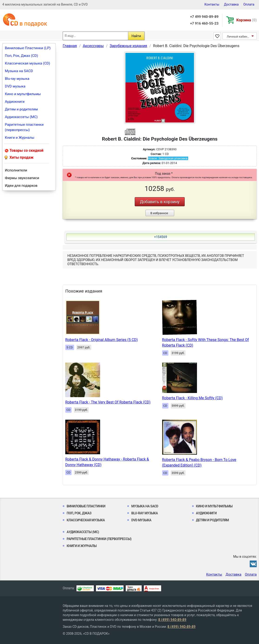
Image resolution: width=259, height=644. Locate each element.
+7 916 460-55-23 (204, 23)
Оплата (249, 4)
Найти (136, 36)
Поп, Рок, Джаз (79, 513)
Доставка (231, 4)
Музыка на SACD (19, 71)
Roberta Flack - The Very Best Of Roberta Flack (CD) (108, 402)
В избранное (159, 213)
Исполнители (16, 170)
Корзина (247, 20)
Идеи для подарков (21, 186)
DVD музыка (15, 86)
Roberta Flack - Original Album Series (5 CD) (102, 340)
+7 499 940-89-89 (204, 17)
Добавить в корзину (160, 202)
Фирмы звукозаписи (22, 178)
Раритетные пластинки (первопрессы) (24, 127)
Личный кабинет (238, 37)
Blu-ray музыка (17, 79)
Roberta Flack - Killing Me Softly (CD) (192, 398)
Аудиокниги (15, 102)
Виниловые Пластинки (86, 506)
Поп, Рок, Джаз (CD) (21, 56)
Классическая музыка (86, 520)
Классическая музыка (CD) (28, 63)
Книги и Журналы (20, 138)
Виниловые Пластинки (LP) (28, 48)
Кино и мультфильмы (23, 94)
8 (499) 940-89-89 (172, 620)
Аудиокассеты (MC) (21, 117)
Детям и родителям (21, 109)
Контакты (212, 4)
